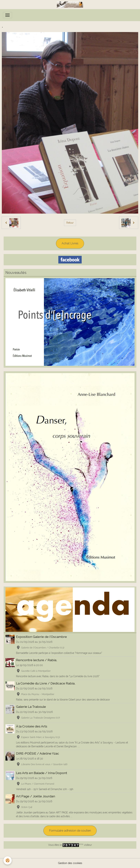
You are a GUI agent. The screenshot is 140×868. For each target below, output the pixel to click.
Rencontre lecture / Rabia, (37, 660)
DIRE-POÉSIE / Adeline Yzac (38, 753)
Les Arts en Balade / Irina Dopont (42, 773)
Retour (70, 223)
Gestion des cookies (70, 863)
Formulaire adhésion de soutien (70, 831)
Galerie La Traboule (31, 707)
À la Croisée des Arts (32, 726)
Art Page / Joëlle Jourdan (36, 796)
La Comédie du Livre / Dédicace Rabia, (46, 683)
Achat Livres (70, 243)
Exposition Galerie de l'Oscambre (41, 637)
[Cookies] (8, 860)
